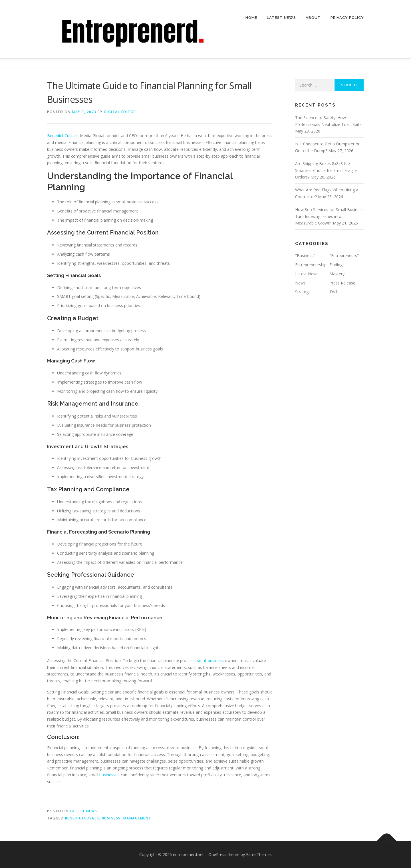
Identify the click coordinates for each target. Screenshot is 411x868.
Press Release (342, 283)
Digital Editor (120, 112)
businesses (110, 775)
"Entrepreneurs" (344, 255)
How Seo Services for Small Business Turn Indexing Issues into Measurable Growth (329, 216)
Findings (337, 265)
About (313, 18)
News (300, 283)
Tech (334, 292)
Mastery (337, 274)
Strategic (303, 292)
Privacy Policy (347, 18)
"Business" (305, 255)
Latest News (281, 18)
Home (251, 18)
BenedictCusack (82, 818)
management (137, 818)
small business (210, 660)
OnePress (217, 854)
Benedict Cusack (62, 136)
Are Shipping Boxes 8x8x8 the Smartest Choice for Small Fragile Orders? (326, 170)
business (111, 818)
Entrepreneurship (311, 265)
